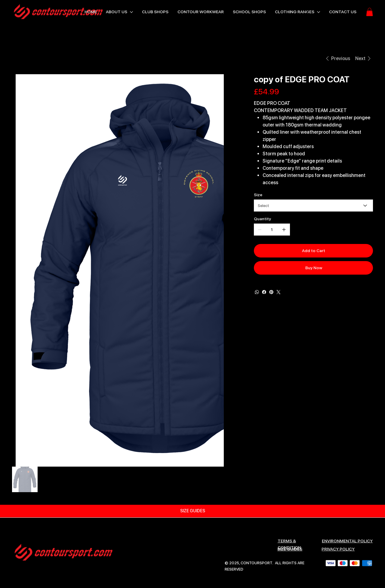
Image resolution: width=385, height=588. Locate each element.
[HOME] (19, 58)
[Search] (306, 12)
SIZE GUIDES (290, 549)
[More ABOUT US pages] (131, 12)
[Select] (313, 206)
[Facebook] (264, 292)
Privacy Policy (338, 549)
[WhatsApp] (257, 292)
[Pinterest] (271, 292)
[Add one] (284, 230)
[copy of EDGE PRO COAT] (58, 58)
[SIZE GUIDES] (192, 511)
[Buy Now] (313, 268)
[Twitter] (279, 292)
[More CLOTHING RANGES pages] (319, 12)
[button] (370, 12)
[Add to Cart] (313, 251)
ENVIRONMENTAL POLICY (347, 541)
